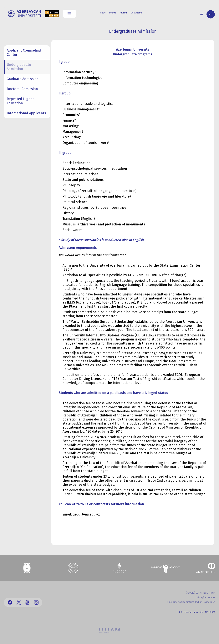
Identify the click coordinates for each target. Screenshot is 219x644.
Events (113, 13)
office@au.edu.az (205, 597)
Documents (136, 13)
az (202, 14)
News (103, 13)
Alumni (123, 13)
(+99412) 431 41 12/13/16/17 (201, 593)
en (211, 14)
